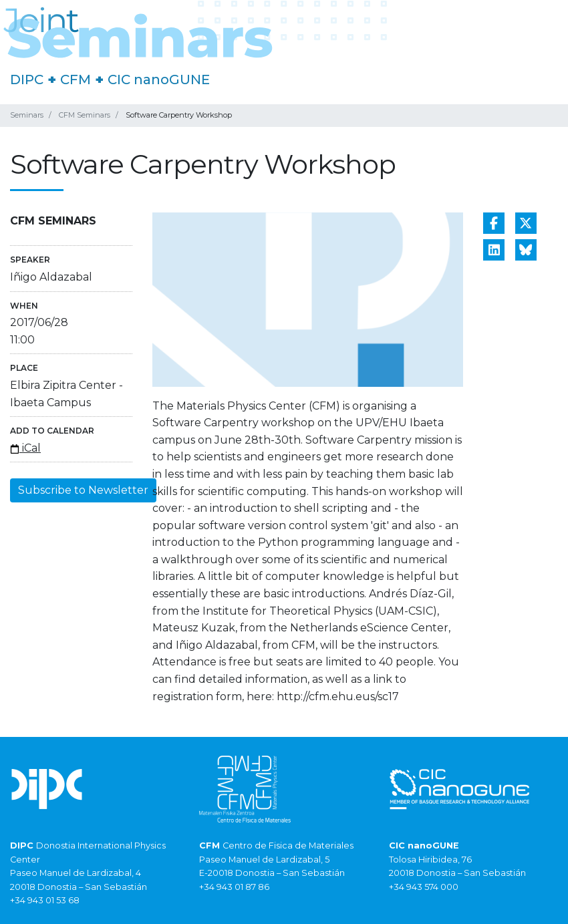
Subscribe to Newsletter (83, 490)
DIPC (27, 80)
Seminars (27, 115)
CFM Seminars (85, 115)
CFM (76, 80)
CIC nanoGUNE (159, 80)
